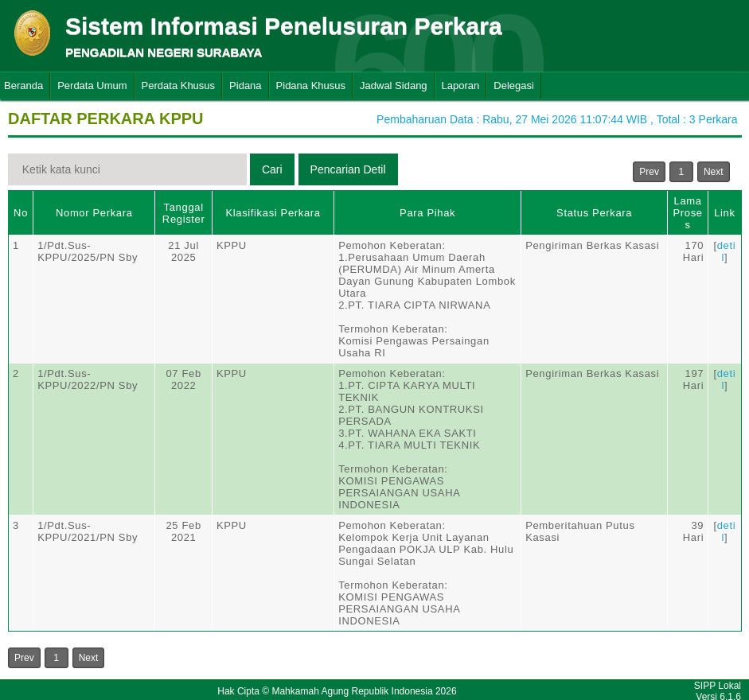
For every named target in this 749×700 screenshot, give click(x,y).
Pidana (245, 86)
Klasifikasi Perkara (273, 213)
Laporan (461, 86)
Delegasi (514, 86)
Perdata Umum (92, 86)
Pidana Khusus (311, 86)
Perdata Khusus (179, 86)
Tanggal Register (184, 213)
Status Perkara (594, 213)
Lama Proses (688, 213)
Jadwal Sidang (394, 86)
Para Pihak (427, 213)
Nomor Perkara (94, 213)
